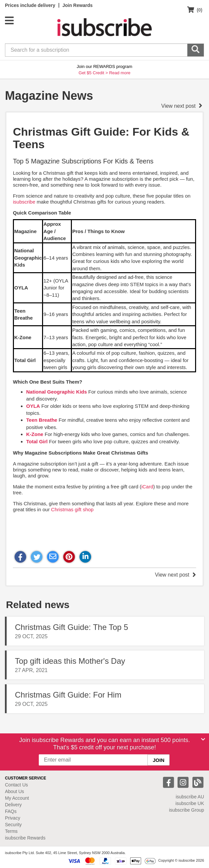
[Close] (203, 739)
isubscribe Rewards (25, 838)
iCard (147, 487)
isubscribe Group (186, 810)
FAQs (11, 811)
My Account (17, 798)
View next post (182, 106)
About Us (15, 791)
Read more (120, 73)
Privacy (13, 818)
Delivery (13, 805)
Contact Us (16, 785)
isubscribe (24, 202)
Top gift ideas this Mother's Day (70, 661)
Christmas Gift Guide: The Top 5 (72, 627)
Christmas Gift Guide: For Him (68, 695)
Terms (11, 831)
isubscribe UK (190, 803)
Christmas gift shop (72, 509)
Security (13, 825)
